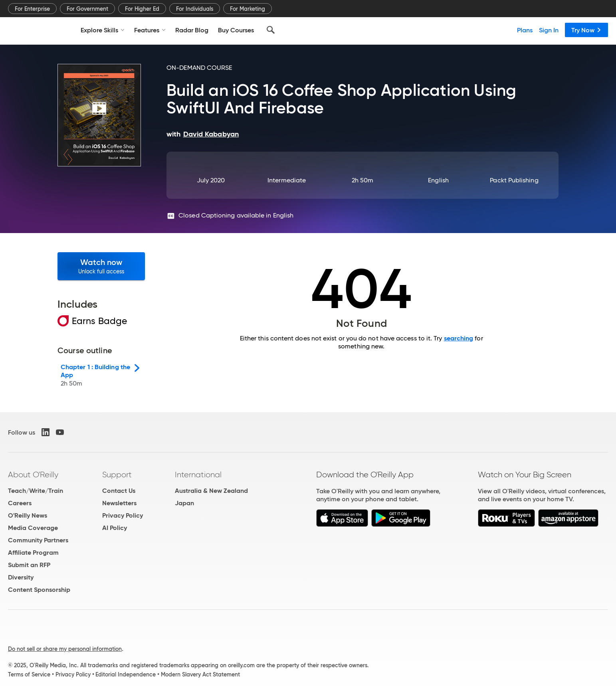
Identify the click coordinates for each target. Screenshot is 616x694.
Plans (525, 30)
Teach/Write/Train (36, 491)
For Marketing (248, 9)
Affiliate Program (33, 553)
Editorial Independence (126, 674)
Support (117, 475)
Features (150, 30)
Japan (184, 503)
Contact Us (119, 491)
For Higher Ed (142, 9)
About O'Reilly (33, 475)
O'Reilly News (28, 515)
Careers (20, 503)
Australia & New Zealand (211, 491)
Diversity (21, 577)
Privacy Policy (123, 515)
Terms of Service (29, 674)
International (198, 475)
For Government (87, 9)
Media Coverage (33, 528)
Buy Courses (236, 30)
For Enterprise (32, 9)
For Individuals (195, 9)
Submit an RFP (29, 565)
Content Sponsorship (39, 590)
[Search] (271, 30)
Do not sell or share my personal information (65, 649)
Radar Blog (192, 30)
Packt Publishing (514, 180)
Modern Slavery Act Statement (200, 674)
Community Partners (38, 540)
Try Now (586, 30)
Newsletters (119, 503)
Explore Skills (103, 30)
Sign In (549, 30)
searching (459, 338)
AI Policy (115, 528)
